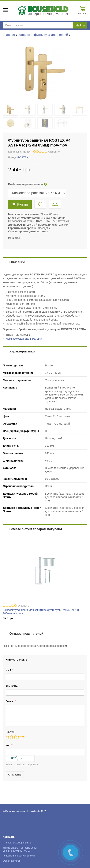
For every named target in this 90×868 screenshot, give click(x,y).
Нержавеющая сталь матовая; (24, 339)
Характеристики (22, 351)
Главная (9, 35)
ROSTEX (23, 157)
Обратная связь (12, 861)
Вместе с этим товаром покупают (36, 529)
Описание (17, 262)
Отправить (15, 775)
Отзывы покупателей (26, 634)
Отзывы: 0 (54, 152)
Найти (80, 25)
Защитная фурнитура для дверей (43, 35)
